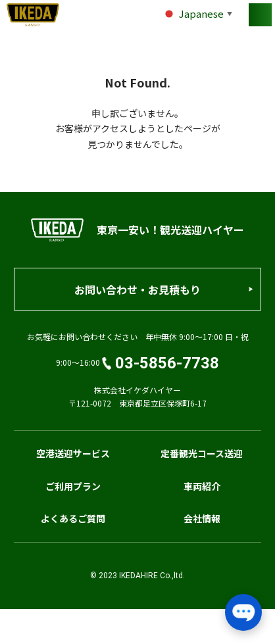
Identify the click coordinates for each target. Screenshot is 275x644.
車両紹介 (202, 486)
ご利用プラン (73, 486)
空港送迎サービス (73, 453)
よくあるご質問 (73, 518)
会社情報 (202, 518)
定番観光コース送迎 (202, 453)
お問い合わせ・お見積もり (137, 289)
